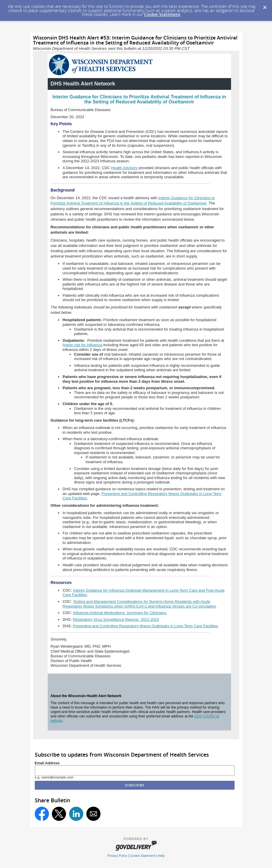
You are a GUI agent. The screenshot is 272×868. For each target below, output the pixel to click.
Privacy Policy (117, 856)
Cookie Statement (162, 14)
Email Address (47, 763)
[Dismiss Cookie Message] (265, 6)
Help (161, 856)
